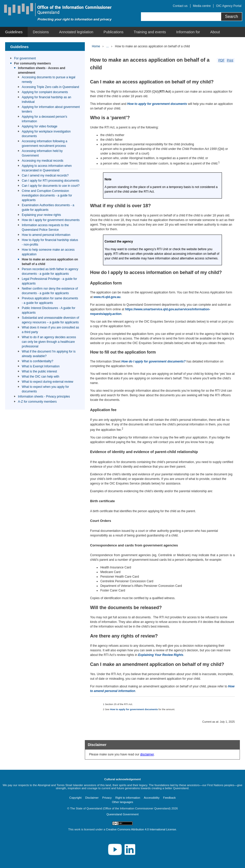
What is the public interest (39, 371)
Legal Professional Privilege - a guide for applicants (49, 281)
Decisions (41, 32)
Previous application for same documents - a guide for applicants (50, 301)
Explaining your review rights (41, 215)
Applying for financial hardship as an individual (47, 100)
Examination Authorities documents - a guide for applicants (48, 207)
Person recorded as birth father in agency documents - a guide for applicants (50, 271)
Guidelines (14, 32)
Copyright (75, 798)
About (215, 32)
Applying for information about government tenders (51, 109)
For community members (32, 63)
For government (25, 58)
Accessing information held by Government (42, 153)
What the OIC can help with (40, 377)
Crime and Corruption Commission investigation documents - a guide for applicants (47, 195)
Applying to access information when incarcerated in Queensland (47, 168)
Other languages (123, 802)
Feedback (170, 798)
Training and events (150, 32)
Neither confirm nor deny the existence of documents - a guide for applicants (50, 291)
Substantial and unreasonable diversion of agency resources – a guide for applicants (50, 320)
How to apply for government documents (157, 104)
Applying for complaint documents (45, 92)
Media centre (202, 6)
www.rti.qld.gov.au (107, 297)
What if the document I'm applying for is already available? (49, 354)
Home (96, 46)
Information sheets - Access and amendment (42, 70)
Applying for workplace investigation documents (46, 134)
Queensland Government (122, 814)
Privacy (107, 798)
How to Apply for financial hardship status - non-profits (50, 242)
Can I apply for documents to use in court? (51, 186)
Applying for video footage (40, 126)
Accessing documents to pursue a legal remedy (49, 80)
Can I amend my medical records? (45, 175)
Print (230, 60)
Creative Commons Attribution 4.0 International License (141, 829)
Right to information (128, 798)
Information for (188, 32)
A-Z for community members (37, 402)
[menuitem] (14, 32)
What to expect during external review (48, 382)
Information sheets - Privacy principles (44, 397)
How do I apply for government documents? (154, 361)
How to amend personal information (46, 235)
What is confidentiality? (38, 361)
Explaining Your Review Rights (161, 655)
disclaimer (147, 754)
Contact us (180, 6)
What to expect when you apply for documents (45, 389)
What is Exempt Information (41, 366)
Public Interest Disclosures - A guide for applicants (49, 310)
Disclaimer (92, 798)
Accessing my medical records (43, 161)
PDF (221, 60)
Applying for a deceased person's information (44, 119)
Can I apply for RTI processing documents (50, 181)
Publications (114, 32)
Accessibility (152, 798)
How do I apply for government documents (51, 220)
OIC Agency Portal (229, 6)
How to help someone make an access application (48, 252)
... (107, 46)
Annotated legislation (76, 32)
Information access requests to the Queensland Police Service (45, 227)
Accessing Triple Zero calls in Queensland (50, 87)
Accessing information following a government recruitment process (44, 144)
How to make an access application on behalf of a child (50, 262)
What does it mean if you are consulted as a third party (50, 330)
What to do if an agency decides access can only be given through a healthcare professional (49, 342)
